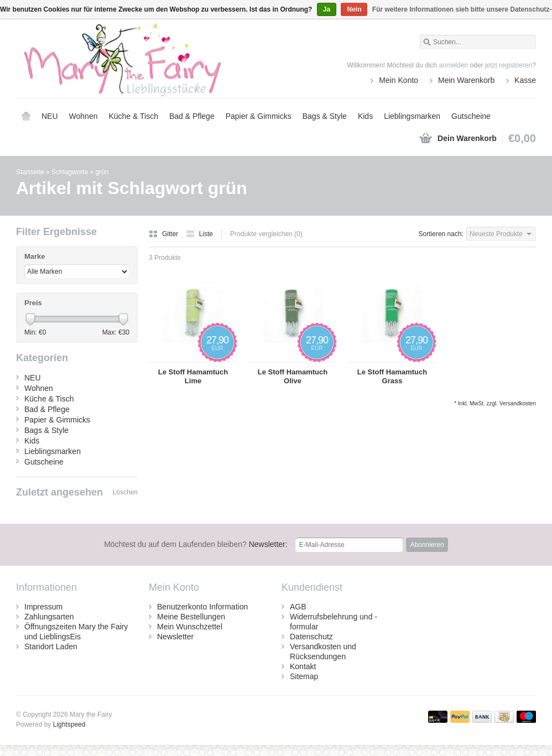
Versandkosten (518, 403)
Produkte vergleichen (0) (266, 234)
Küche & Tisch (133, 116)
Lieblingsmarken (412, 116)
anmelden (454, 65)
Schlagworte (70, 172)
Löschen (125, 492)
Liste (199, 234)
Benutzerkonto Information (202, 607)
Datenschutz (311, 637)
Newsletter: (196, 544)
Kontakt (303, 666)
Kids (365, 116)
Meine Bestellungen (191, 617)
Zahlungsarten (49, 617)
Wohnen (84, 116)
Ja (327, 9)
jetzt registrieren (509, 65)
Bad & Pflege (192, 116)
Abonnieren (427, 545)
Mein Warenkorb (466, 80)
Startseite (26, 116)
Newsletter (175, 637)
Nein (354, 9)
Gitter (165, 234)
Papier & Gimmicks (259, 116)
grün (102, 172)
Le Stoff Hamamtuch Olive (293, 376)
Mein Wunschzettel (190, 627)
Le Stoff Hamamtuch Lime (193, 376)
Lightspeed (69, 724)
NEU (50, 116)
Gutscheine (471, 116)
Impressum (43, 607)
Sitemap (304, 676)
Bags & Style (325, 116)
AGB (298, 607)
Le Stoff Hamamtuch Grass (392, 376)
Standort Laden (51, 646)
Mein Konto (399, 80)
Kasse (525, 80)
